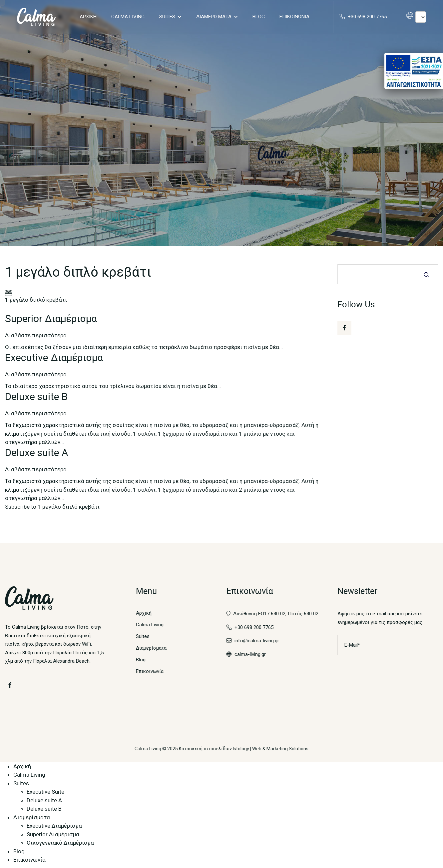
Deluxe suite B (44, 809)
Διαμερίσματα (214, 17)
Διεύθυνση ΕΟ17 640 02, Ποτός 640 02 (276, 614)
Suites (167, 17)
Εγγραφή (428, 646)
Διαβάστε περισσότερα (36, 336)
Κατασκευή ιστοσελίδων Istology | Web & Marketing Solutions (244, 749)
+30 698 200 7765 (250, 628)
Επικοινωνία (294, 17)
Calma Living (128, 17)
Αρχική (88, 17)
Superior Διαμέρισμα (53, 835)
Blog (258, 17)
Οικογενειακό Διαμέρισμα (60, 843)
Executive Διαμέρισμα (54, 826)
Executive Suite (45, 792)
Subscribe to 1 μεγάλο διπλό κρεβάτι (52, 507)
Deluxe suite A (44, 801)
